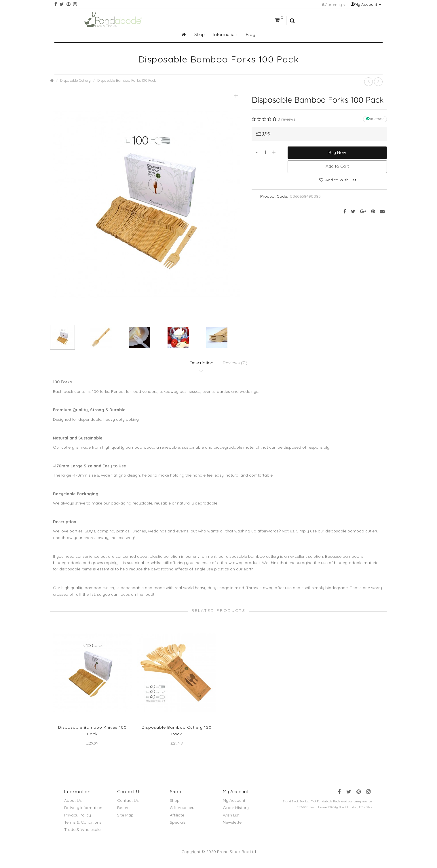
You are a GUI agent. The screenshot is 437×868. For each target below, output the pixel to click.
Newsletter (233, 825)
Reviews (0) (236, 363)
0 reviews (286, 119)
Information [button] (225, 34)
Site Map (125, 818)
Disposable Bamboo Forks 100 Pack (127, 80)
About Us (73, 803)
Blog (251, 34)
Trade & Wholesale (82, 832)
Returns (124, 811)
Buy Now (337, 152)
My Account (366, 4)
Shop (175, 803)
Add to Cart (337, 166)
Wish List (231, 818)
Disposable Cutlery (75, 80)
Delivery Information (83, 811)
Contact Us (128, 803)
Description (201, 363)
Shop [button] (200, 34)
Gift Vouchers (183, 811)
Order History (236, 811)
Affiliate (177, 818)
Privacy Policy (78, 818)
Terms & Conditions (83, 825)
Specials (178, 825)
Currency (334, 5)
